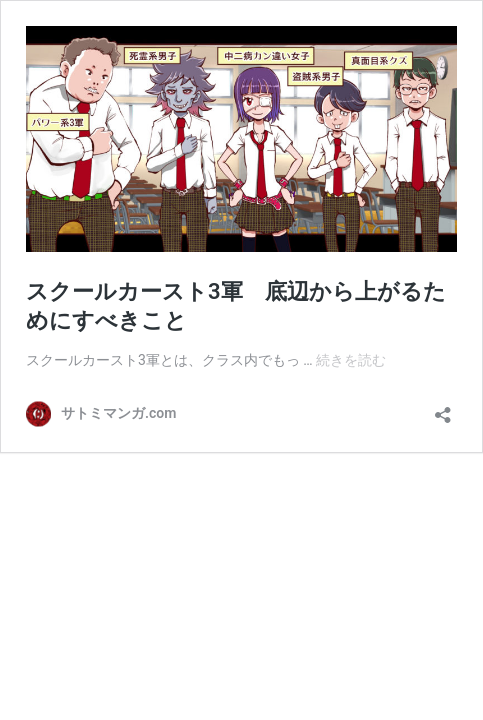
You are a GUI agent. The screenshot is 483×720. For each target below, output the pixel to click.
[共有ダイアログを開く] (443, 408)
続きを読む (351, 360)
